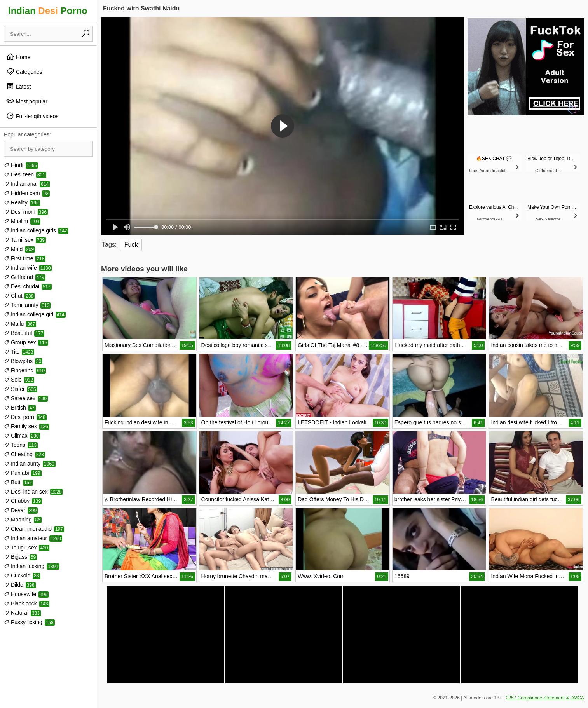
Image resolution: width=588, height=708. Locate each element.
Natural (22, 613)
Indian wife (28, 268)
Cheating (24, 454)
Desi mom (26, 212)
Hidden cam (27, 193)
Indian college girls (36, 230)
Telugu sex (27, 548)
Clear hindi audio (34, 529)
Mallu (20, 324)
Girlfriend (25, 277)
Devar (21, 510)
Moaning (23, 520)
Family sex (27, 426)
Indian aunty (30, 464)
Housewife (26, 594)
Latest (18, 86)
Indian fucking (32, 566)
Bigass (20, 557)
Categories (24, 71)
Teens (21, 445)
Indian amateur (33, 538)
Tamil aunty (27, 305)
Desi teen (25, 174)
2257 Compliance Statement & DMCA (545, 698)
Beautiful (24, 333)
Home (18, 57)
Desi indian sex (33, 492)
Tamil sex (25, 240)
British (20, 408)
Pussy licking (29, 622)
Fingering (25, 370)
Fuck (131, 245)
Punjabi (23, 473)
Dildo (20, 585)
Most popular (27, 101)
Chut (19, 296)
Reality (22, 202)
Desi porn (25, 417)
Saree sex (26, 398)
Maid (19, 249)
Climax (22, 436)
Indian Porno (48, 11)
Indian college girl (35, 314)
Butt (18, 482)
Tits (19, 352)
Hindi (21, 165)
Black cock (27, 603)
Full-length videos (32, 116)
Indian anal (27, 184)
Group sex (26, 342)
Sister (21, 389)
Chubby (23, 501)
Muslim (22, 221)
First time (25, 258)
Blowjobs (23, 361)
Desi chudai (28, 286)
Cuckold (22, 575)
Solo (19, 380)
